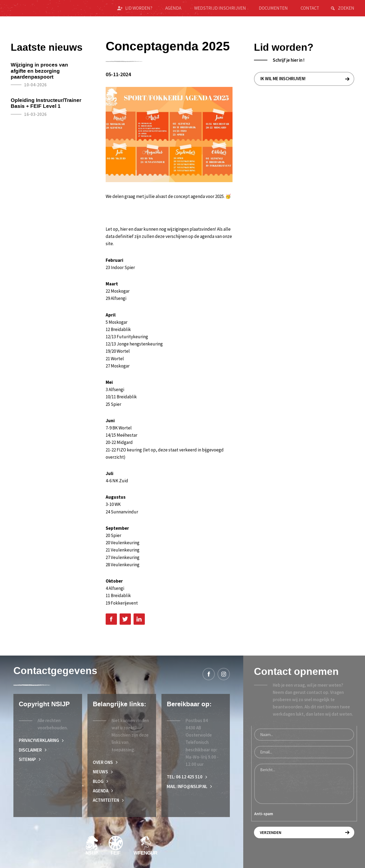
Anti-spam (264, 814)
